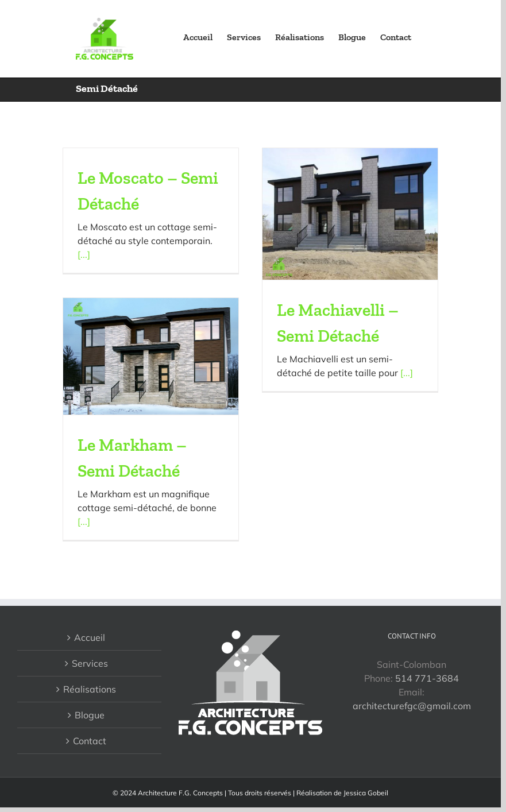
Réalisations (90, 689)
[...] (84, 254)
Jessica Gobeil (366, 793)
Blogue (90, 715)
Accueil (90, 637)
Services (90, 663)
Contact (90, 741)
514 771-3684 (427, 678)
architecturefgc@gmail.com (412, 706)
